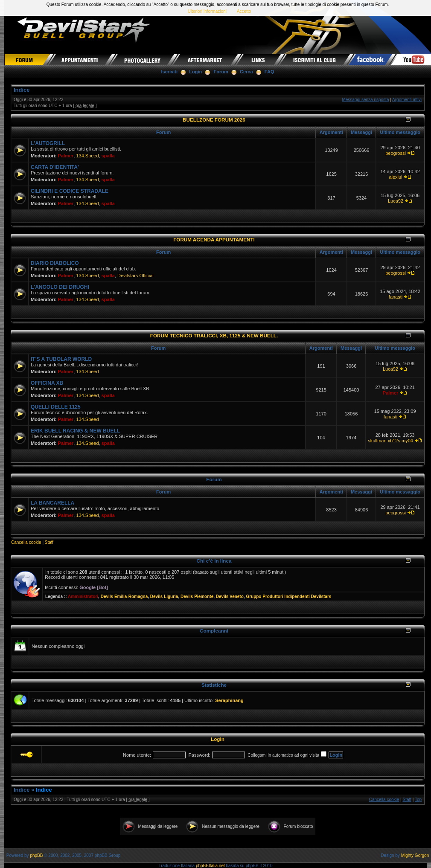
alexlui (395, 177)
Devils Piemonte (197, 597)
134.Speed (87, 156)
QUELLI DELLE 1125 (56, 407)
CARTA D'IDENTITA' (55, 167)
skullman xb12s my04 (390, 441)
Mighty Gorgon (415, 855)
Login (195, 72)
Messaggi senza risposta (365, 100)
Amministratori (83, 597)
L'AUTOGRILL (48, 143)
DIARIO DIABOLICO (55, 263)
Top (418, 800)
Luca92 (396, 201)
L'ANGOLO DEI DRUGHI (60, 287)
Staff (49, 542)
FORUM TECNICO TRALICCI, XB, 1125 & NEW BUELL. (214, 335)
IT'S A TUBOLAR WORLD (61, 359)
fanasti (396, 297)
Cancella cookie (26, 542)
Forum (221, 72)
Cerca (246, 72)
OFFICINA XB (47, 383)
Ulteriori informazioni (207, 11)
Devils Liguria (164, 597)
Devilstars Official (135, 276)
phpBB (36, 855)
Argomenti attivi (407, 100)
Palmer (66, 156)
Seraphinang (229, 700)
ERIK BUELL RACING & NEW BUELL (75, 431)
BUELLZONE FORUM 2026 (214, 120)
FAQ (269, 72)
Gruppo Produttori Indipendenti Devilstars (288, 597)
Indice (22, 90)
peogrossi (396, 153)
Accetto (244, 11)
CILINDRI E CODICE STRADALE (70, 191)
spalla (108, 156)
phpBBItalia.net (210, 866)
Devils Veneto (230, 597)
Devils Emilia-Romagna (124, 597)
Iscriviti (170, 72)
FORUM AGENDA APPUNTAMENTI (214, 239)
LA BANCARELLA (52, 503)
